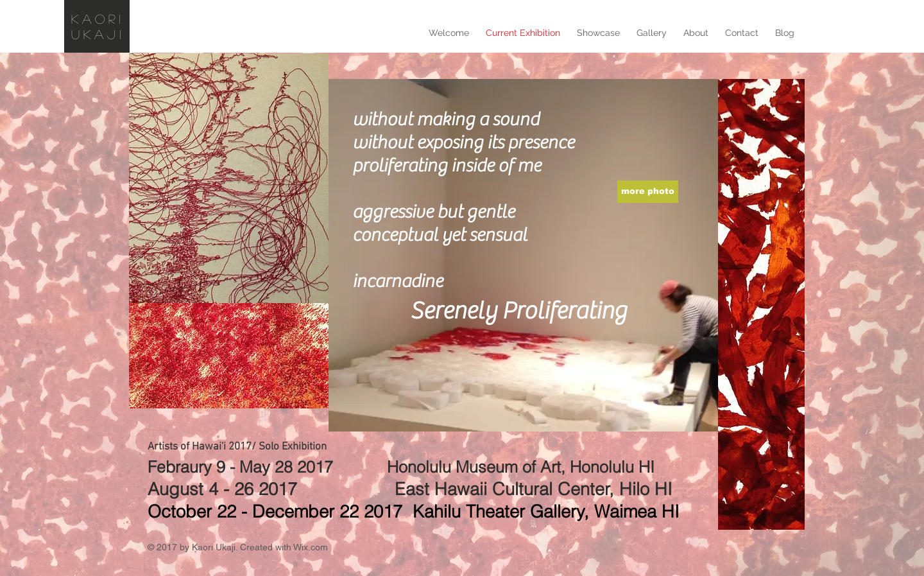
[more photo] (648, 192)
